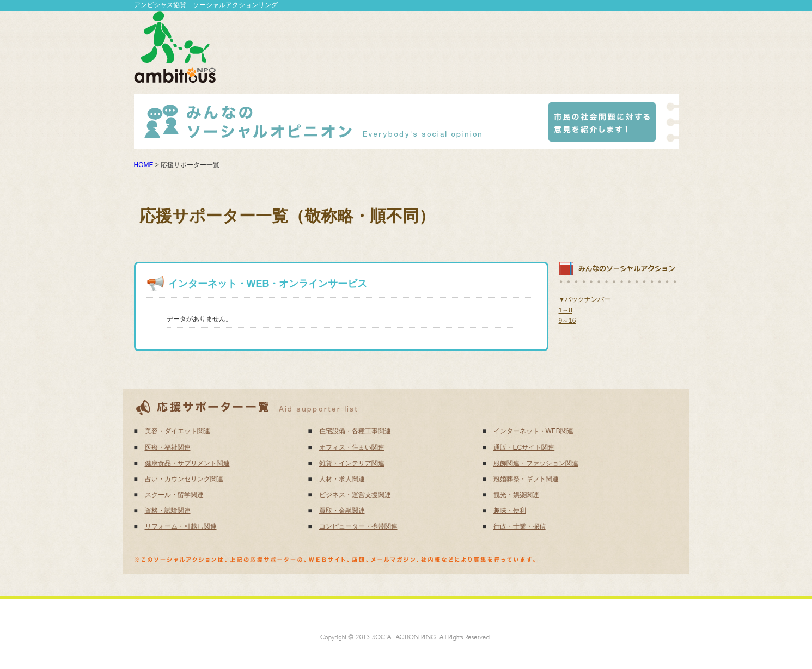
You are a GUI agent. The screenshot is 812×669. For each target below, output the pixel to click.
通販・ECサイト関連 (524, 447)
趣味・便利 (510, 511)
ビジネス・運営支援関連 (355, 495)
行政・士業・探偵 (520, 526)
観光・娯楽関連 (516, 495)
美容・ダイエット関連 (178, 431)
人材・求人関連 (342, 479)
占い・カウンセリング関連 (184, 479)
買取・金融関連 (342, 511)
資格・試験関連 (168, 511)
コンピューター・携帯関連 (358, 526)
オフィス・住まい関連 (352, 447)
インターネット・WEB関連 (533, 431)
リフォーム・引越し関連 (181, 526)
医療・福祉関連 (168, 447)
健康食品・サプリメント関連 (187, 463)
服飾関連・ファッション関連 (536, 463)
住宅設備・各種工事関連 (355, 431)
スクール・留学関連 (174, 495)
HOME (144, 165)
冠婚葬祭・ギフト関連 (526, 479)
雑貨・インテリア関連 (352, 463)
